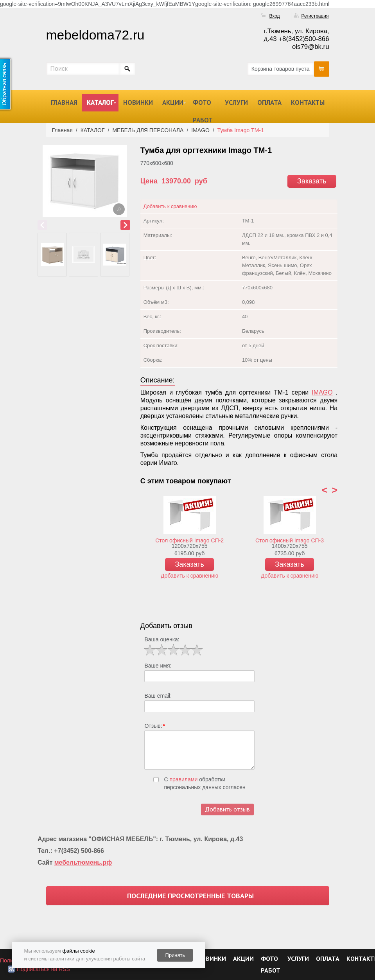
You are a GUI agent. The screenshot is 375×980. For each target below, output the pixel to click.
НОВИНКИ (138, 102)
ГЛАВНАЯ (64, 102)
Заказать (312, 181)
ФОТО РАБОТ (203, 111)
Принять (175, 955)
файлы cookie (78, 951)
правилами (183, 779)
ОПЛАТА (269, 102)
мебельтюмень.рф (83, 862)
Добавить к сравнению (170, 206)
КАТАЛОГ (100, 102)
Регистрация (315, 16)
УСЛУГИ (236, 102)
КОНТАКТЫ (308, 102)
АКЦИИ (173, 102)
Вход (274, 16)
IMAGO (322, 392)
